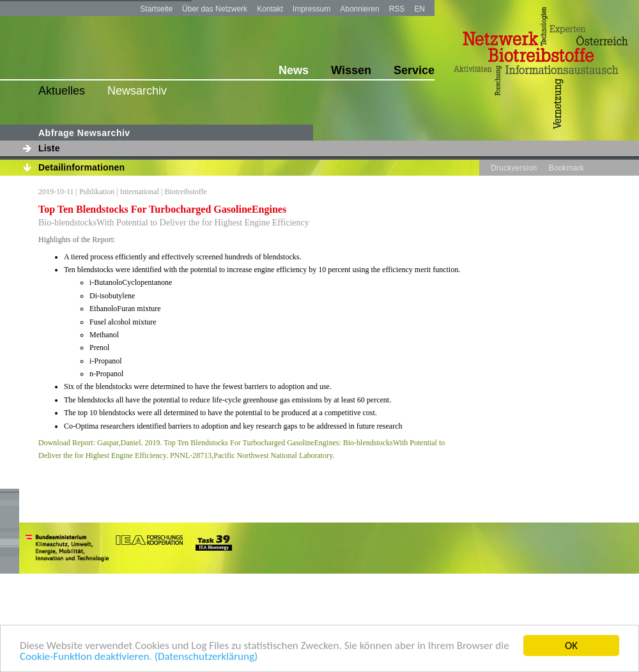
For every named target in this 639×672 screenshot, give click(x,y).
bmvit (67, 547)
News (294, 70)
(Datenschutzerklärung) (206, 657)
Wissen (351, 70)
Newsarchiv (137, 91)
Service (414, 70)
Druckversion (514, 168)
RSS (397, 9)
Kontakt (270, 9)
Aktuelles (62, 91)
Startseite (156, 9)
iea (150, 547)
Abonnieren (359, 9)
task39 (212, 547)
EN (420, 9)
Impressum (312, 9)
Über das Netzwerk (215, 9)
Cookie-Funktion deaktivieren (85, 657)
